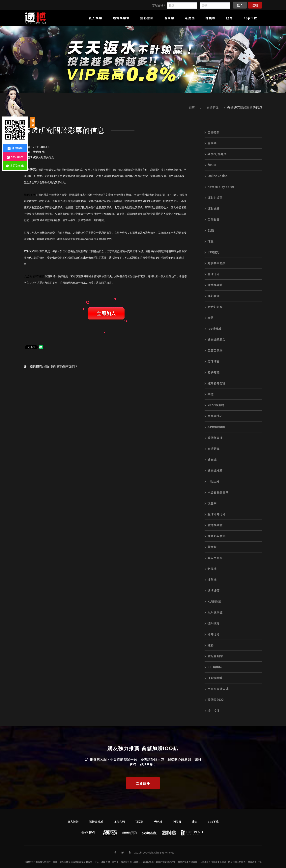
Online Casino (216, 176)
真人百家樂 (214, 558)
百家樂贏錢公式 (216, 689)
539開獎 (212, 252)
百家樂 (211, 143)
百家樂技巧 (214, 416)
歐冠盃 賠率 (214, 656)
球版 (209, 241)
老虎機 (211, 569)
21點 (209, 230)
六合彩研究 (214, 307)
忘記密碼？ (159, 5)
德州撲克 (212, 623)
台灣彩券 (212, 219)
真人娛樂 (73, 822)
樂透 (209, 394)
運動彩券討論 (215, 383)
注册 (255, 5)
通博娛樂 (15, 148)
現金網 (211, 503)
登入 (240, 5)
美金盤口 (212, 547)
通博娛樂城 (214, 285)
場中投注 (212, 711)
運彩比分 (212, 208)
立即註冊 (143, 783)
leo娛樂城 (213, 329)
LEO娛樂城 (213, 678)
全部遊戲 (212, 132)
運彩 (209, 645)
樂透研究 (213, 107)
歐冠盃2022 (214, 700)
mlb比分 (212, 481)
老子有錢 (212, 372)
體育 (195, 822)
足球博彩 (212, 361)
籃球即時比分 (215, 514)
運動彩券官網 (215, 536)
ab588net (15, 157)
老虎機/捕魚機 (216, 154)
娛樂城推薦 (214, 470)
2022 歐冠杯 (214, 405)
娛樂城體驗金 (215, 339)
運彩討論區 (214, 198)
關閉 (32, 122)
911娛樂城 (213, 667)
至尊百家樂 (214, 350)
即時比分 (212, 634)
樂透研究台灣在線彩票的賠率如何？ (51, 366)
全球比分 (212, 274)
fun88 (210, 165)
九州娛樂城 (214, 612)
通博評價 (212, 590)
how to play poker (219, 187)
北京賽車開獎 (215, 263)
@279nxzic (15, 166)
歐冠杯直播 (214, 438)
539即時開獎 (215, 427)
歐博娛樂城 (214, 525)
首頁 (192, 107)
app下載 (213, 822)
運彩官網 (212, 296)
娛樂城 (211, 460)
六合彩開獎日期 (216, 492)
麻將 (209, 318)
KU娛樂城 (213, 601)
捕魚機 (211, 580)
